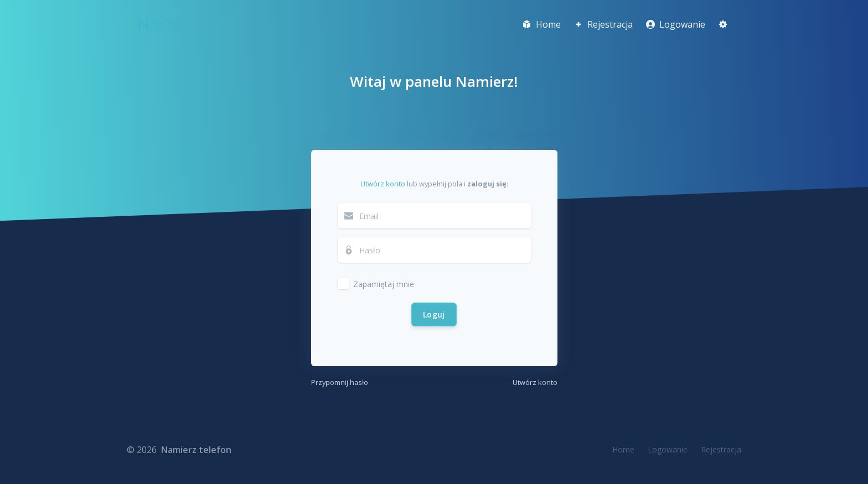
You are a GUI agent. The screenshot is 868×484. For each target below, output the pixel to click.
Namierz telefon (196, 450)
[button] (723, 24)
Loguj (434, 314)
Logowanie (668, 449)
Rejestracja (721, 449)
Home (623, 449)
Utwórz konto (383, 184)
